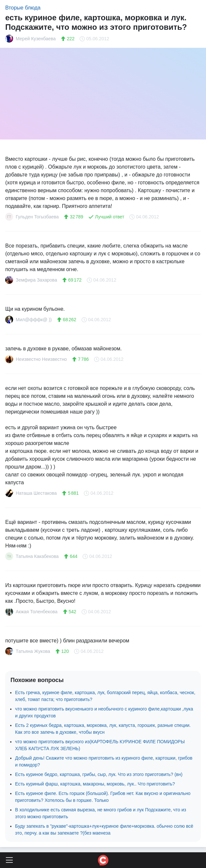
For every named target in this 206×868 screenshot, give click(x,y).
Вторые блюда (23, 8)
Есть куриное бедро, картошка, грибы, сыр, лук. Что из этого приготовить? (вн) (99, 774)
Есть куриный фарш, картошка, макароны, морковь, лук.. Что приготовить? (95, 784)
